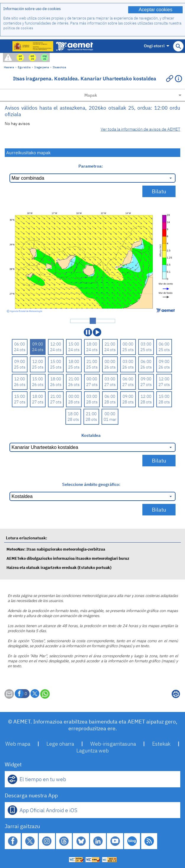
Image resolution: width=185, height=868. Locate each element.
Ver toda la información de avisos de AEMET (140, 129)
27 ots (92, 384)
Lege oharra (60, 744)
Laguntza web (92, 751)
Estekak (161, 744)
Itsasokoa (59, 67)
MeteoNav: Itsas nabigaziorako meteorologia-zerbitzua (56, 549)
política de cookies (18, 28)
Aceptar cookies (155, 10)
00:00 (128, 344)
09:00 (38, 344)
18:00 (92, 344)
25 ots (128, 349)
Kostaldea (91, 435)
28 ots (74, 402)
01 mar (110, 419)
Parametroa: (91, 166)
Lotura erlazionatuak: (26, 538)
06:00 (20, 344)
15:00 (74, 344)
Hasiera (9, 67)
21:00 (110, 344)
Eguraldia (24, 67)
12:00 (56, 344)
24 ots (20, 349)
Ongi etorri (157, 46)
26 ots (110, 367)
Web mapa (18, 744)
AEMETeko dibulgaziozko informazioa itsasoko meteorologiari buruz (68, 558)
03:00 (146, 344)
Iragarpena (42, 67)
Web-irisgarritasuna (113, 744)
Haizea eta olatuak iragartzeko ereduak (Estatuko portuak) (59, 568)
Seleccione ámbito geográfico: (91, 484)
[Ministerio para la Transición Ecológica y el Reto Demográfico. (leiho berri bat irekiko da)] (33, 46)
